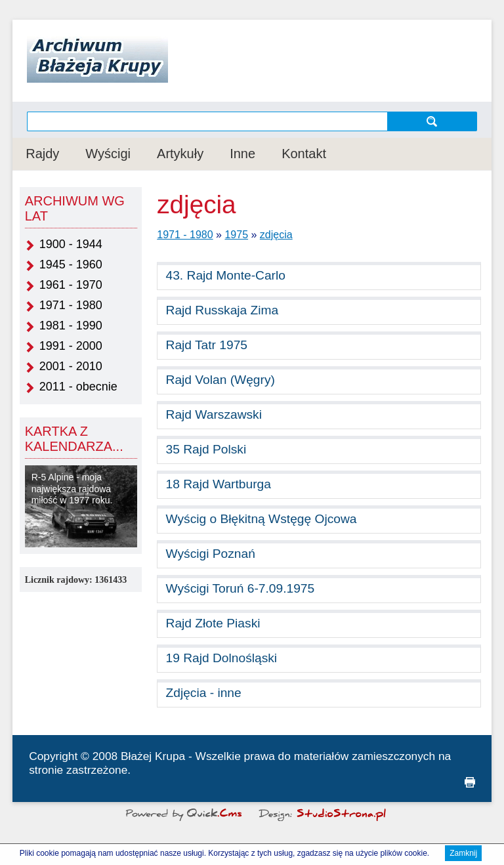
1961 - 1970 (71, 285)
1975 (236, 235)
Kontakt (304, 154)
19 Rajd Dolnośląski (222, 658)
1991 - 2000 (71, 346)
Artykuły (180, 154)
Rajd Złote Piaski (213, 623)
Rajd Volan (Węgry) (220, 380)
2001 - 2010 (71, 366)
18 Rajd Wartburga (219, 484)
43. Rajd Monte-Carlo (226, 275)
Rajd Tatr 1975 (207, 345)
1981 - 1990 (71, 326)
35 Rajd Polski (206, 449)
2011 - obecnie (78, 387)
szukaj (432, 121)
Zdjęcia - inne (204, 693)
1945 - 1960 (71, 264)
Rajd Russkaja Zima (222, 310)
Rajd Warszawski (214, 414)
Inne (242, 154)
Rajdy (42, 154)
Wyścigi (108, 154)
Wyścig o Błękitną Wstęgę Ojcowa (262, 519)
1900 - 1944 (71, 244)
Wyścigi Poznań (211, 554)
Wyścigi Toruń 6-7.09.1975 (241, 588)
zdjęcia (276, 235)
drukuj (470, 782)
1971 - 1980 (71, 305)
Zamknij (463, 854)
